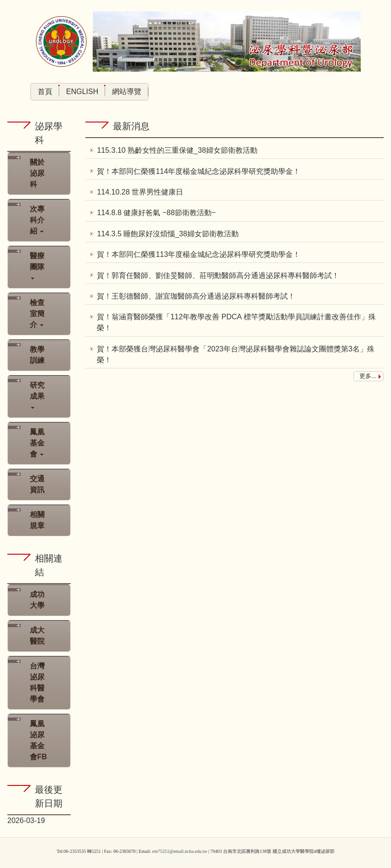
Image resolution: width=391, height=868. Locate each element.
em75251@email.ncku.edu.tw (179, 851)
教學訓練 (37, 355)
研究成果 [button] (37, 395)
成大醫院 (37, 636)
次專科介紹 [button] (37, 220)
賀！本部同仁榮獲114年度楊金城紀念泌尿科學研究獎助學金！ (198, 171)
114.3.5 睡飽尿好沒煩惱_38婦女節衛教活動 (168, 233)
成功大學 (37, 600)
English (82, 92)
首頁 (45, 92)
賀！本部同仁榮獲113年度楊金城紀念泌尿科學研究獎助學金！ (198, 253)
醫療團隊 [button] (37, 266)
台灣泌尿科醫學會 (37, 682)
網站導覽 (127, 92)
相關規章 (37, 520)
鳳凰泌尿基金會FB (38, 740)
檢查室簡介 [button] (37, 314)
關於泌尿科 (37, 173)
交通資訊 (37, 484)
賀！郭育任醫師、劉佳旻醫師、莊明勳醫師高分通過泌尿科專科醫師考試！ (218, 274)
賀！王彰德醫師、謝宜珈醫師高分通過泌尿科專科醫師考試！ (196, 295)
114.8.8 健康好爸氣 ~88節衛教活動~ (156, 212)
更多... (368, 374)
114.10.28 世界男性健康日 (140, 192)
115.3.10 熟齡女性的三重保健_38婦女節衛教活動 (177, 150)
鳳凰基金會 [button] (37, 443)
